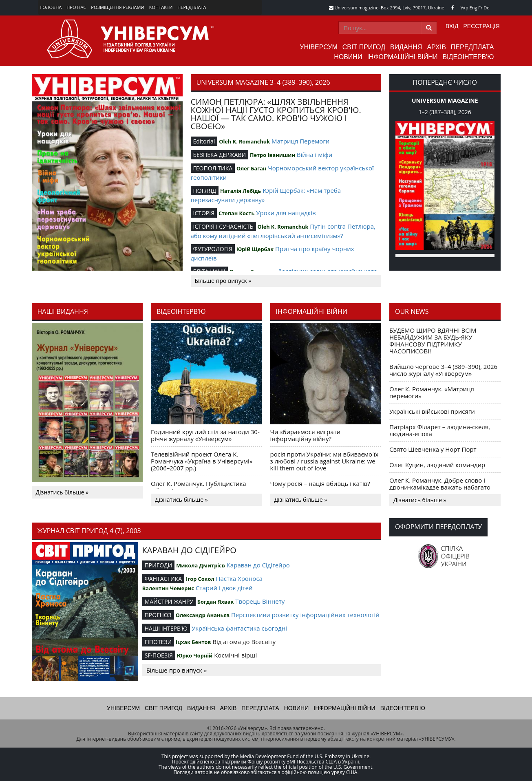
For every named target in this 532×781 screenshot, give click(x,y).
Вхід (452, 26)
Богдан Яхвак (216, 602)
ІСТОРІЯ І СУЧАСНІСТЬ (223, 226)
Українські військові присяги (432, 411)
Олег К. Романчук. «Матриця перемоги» (432, 392)
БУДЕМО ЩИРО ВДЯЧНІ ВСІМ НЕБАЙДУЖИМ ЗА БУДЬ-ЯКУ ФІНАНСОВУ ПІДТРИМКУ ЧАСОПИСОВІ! (433, 341)
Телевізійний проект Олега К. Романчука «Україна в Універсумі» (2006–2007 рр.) (202, 461)
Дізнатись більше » (62, 492)
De (486, 8)
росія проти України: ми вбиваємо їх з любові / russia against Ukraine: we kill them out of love (324, 461)
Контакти (161, 7)
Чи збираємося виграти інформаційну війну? (306, 435)
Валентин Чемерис (168, 588)
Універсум (319, 47)
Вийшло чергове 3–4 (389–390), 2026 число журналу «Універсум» (443, 370)
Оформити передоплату (438, 527)
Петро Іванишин (273, 155)
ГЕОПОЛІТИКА (213, 168)
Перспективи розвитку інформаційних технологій (305, 615)
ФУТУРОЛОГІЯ (213, 249)
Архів (436, 47)
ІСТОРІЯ (204, 213)
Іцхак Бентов (193, 642)
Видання (406, 47)
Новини (348, 57)
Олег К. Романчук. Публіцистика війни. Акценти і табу (199, 487)
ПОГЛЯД (205, 191)
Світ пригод (364, 47)
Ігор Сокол (200, 579)
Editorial (204, 141)
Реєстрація (481, 26)
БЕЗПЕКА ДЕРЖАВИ (220, 155)
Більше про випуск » (223, 281)
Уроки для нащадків (286, 213)
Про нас (76, 7)
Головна (51, 7)
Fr (480, 8)
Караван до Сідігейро (258, 565)
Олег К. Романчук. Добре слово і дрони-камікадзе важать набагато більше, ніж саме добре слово (440, 487)
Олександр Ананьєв (203, 615)
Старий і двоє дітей (224, 588)
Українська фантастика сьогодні (239, 628)
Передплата (192, 7)
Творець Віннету (260, 601)
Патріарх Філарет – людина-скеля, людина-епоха (440, 430)
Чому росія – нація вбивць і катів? (320, 483)
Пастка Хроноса (239, 578)
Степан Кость (236, 213)
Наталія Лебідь (241, 191)
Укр (465, 8)
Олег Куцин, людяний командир (437, 465)
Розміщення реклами (117, 7)
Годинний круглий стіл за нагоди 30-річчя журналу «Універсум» (205, 435)
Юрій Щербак (255, 249)
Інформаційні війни (402, 57)
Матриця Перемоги (300, 141)
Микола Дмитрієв (201, 565)
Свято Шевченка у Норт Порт (433, 449)
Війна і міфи (315, 154)
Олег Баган (251, 168)
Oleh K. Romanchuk (244, 141)
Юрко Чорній (195, 655)
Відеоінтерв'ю (468, 57)
